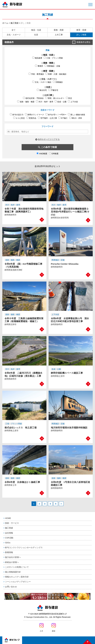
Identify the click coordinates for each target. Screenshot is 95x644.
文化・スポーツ (14, 35)
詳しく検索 (81, 35)
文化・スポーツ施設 (42, 82)
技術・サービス (12, 523)
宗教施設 (58, 82)
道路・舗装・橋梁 (26, 102)
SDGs (8, 543)
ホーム (5, 23)
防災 (69, 98)
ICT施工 (63, 118)
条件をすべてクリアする (49, 139)
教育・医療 (81, 30)
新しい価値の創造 (77, 114)
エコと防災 (19, 118)
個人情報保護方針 (13, 572)
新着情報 (9, 552)
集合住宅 (42, 90)
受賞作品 (31, 118)
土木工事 (59, 35)
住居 (36, 35)
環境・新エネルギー (55, 98)
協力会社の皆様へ (13, 557)
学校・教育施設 (36, 74)
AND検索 (42, 154)
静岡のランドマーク (34, 114)
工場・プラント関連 (53, 58)
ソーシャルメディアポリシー (18, 582)
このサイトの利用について (17, 567)
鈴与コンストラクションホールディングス (24, 547)
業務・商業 (59, 30)
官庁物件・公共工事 (47, 118)
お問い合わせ (11, 587)
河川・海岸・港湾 (45, 102)
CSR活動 (9, 538)
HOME (8, 518)
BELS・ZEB (76, 118)
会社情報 (9, 533)
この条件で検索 (49, 147)
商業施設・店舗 (52, 66)
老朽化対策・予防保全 (33, 98)
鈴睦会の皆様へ (12, 562)
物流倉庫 (37, 58)
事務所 (39, 66)
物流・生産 (36, 30)
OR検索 (54, 154)
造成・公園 (61, 102)
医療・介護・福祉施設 (56, 74)
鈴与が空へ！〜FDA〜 (56, 114)
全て (14, 30)
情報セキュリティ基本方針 (17, 577)
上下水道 (73, 102)
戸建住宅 (53, 90)
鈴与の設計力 (17, 114)
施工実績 (14, 23)
